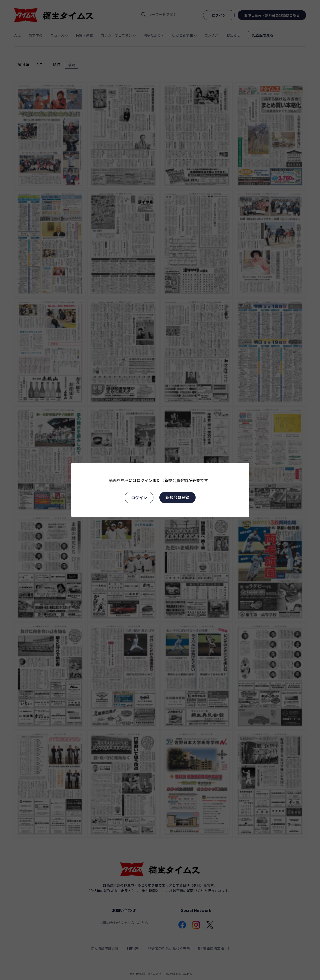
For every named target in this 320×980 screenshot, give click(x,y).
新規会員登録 (177, 497)
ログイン (139, 498)
